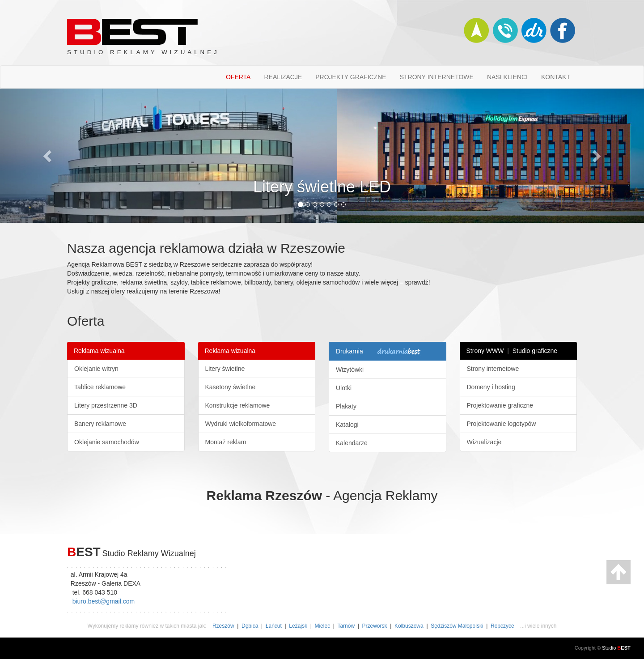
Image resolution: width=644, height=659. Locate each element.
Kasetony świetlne (231, 387)
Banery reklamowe (100, 424)
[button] (48, 156)
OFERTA (238, 77)
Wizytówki (350, 370)
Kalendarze (352, 443)
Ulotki (344, 388)
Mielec (322, 626)
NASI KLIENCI (507, 77)
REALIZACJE (283, 77)
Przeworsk (375, 626)
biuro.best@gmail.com (104, 601)
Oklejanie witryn (96, 369)
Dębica (250, 626)
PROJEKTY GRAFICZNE (351, 77)
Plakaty (346, 406)
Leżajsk (298, 626)
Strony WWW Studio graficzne (512, 351)
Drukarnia (379, 352)
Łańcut (274, 626)
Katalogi (347, 425)
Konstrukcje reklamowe (238, 405)
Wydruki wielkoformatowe (241, 424)
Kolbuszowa (409, 626)
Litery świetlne (225, 369)
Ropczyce (502, 626)
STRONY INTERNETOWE (437, 77)
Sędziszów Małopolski (457, 626)
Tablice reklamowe (100, 387)
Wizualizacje (484, 442)
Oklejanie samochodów (107, 442)
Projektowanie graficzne (500, 405)
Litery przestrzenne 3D (106, 405)
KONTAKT (556, 77)
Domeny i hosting (491, 387)
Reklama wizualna (99, 351)
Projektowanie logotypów (502, 424)
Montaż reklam (226, 442)
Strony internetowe (493, 369)
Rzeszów (223, 626)
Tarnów (346, 626)
